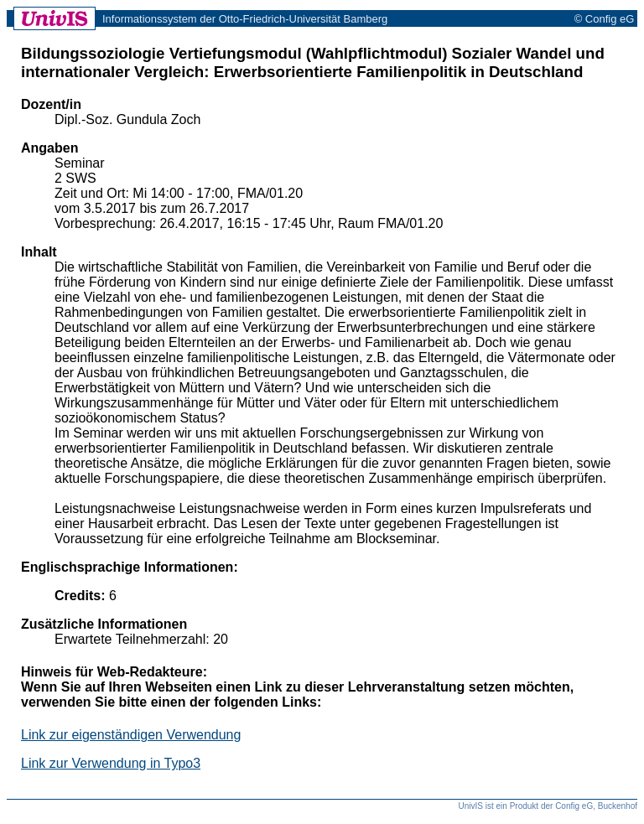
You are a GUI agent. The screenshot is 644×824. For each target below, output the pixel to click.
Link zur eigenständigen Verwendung (131, 735)
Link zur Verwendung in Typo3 (111, 763)
